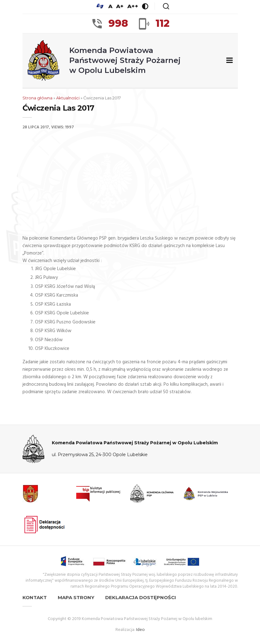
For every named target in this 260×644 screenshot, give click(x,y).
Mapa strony (76, 597)
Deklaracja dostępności (141, 597)
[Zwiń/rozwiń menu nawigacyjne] (228, 61)
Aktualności (68, 98)
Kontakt (35, 597)
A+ (120, 6)
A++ (133, 6)
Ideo (140, 630)
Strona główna (37, 98)
